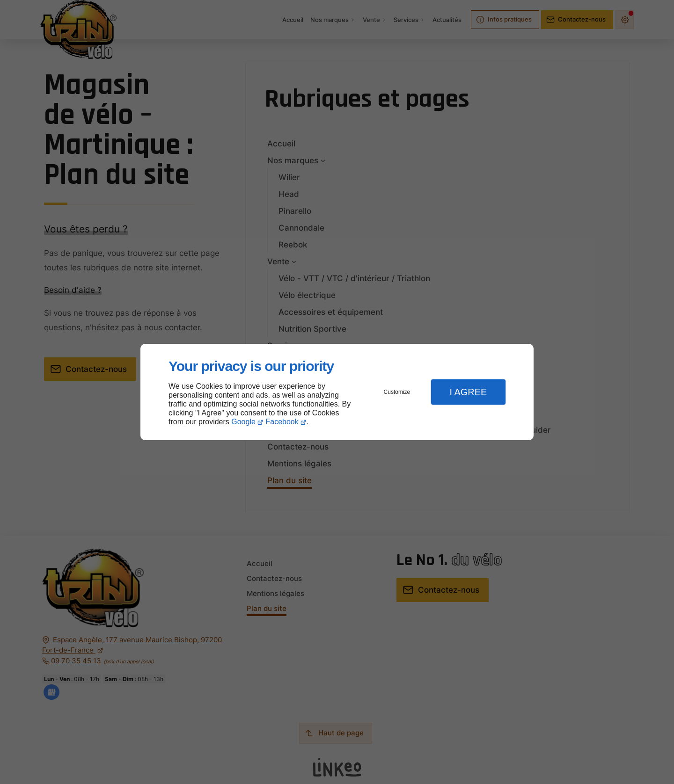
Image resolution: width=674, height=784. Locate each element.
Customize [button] (397, 392)
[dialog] (337, 392)
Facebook (282, 422)
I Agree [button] (468, 392)
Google (243, 422)
